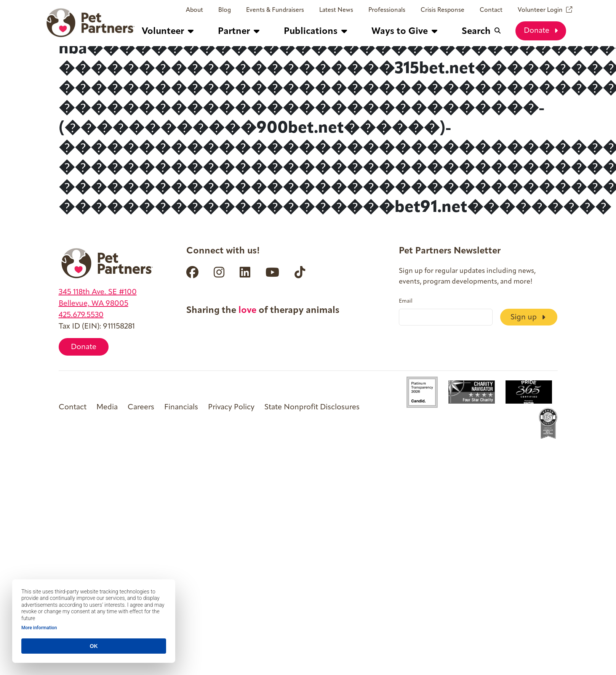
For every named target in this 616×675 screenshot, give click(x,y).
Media (107, 407)
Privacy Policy (231, 407)
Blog (225, 10)
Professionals (387, 10)
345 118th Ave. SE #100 (98, 292)
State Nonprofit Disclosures (312, 407)
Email (406, 301)
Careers (141, 407)
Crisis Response (442, 10)
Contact (491, 10)
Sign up (528, 317)
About (194, 10)
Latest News (336, 10)
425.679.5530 (81, 315)
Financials (181, 407)
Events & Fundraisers (275, 10)
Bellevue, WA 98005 (94, 304)
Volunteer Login (540, 10)
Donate (541, 30)
